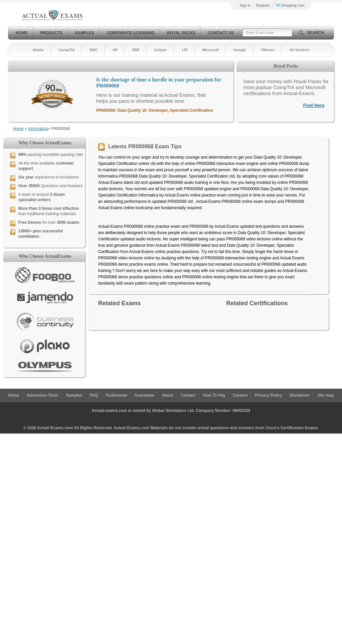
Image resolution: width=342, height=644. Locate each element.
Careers (240, 395)
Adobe (38, 50)
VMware (268, 50)
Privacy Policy (269, 395)
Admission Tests (42, 395)
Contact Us (221, 33)
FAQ (94, 395)
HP (115, 50)
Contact (188, 395)
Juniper (160, 50)
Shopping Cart (290, 5)
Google (240, 50)
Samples (85, 33)
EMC (93, 50)
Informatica (38, 129)
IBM (136, 50)
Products (51, 33)
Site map (326, 395)
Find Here (314, 105)
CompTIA (67, 50)
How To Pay (214, 395)
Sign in (245, 5)
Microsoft (211, 50)
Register (263, 5)
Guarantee (145, 395)
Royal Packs (181, 33)
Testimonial (116, 395)
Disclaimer (300, 395)
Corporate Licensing (130, 33)
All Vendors (300, 50)
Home (22, 33)
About (168, 395)
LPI (184, 50)
